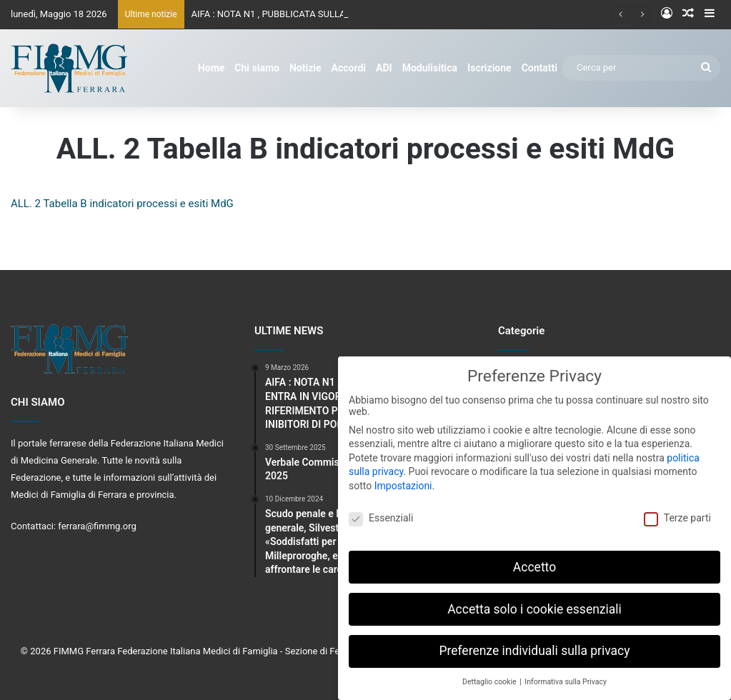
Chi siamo (257, 68)
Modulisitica (430, 68)
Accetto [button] (534, 561)
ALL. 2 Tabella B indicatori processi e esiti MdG (122, 204)
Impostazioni (403, 480)
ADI (384, 68)
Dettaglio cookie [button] (490, 676)
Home (211, 68)
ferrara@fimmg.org (97, 526)
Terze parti (677, 512)
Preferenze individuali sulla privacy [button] (534, 646)
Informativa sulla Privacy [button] (566, 676)
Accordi (349, 68)
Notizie (305, 68)
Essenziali (381, 512)
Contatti (539, 68)
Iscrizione (489, 68)
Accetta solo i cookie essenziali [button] (534, 604)
